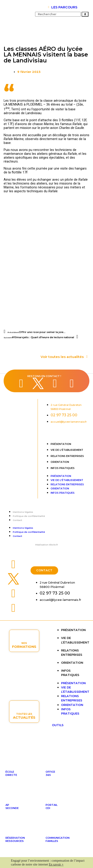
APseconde (12, 806)
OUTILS (58, 725)
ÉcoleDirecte (11, 773)
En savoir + (56, 864)
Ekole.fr (54, 545)
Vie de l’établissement (67, 450)
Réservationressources (15, 839)
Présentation (61, 444)
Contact (17, 520)
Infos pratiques (63, 468)
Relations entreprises (67, 456)
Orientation (60, 462)
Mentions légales (23, 512)
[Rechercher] (85, 14)
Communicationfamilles (58, 839)
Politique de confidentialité (29, 516)
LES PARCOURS (64, 7)
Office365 (50, 773)
